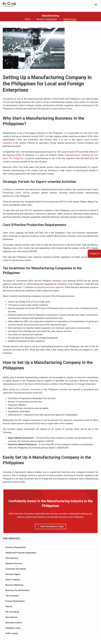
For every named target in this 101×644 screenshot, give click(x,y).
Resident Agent (13, 574)
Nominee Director (14, 563)
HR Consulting (12, 612)
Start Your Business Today (50, 526)
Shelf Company (13, 580)
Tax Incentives (12, 596)
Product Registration (15, 601)
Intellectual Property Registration (21, 553)
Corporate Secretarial (16, 569)
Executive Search (14, 623)
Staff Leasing (12, 633)
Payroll (9, 606)
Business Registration (16, 547)
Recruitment (11, 617)
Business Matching (14, 585)
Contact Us (94, 254)
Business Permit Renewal (17, 590)
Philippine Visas (13, 628)
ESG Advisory (12, 558)
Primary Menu (96, 5)
